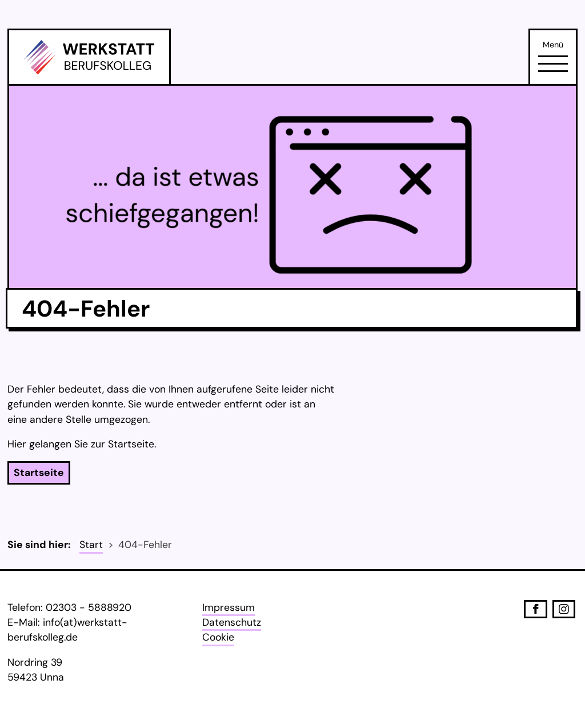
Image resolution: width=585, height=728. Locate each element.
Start (91, 545)
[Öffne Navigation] (553, 63)
